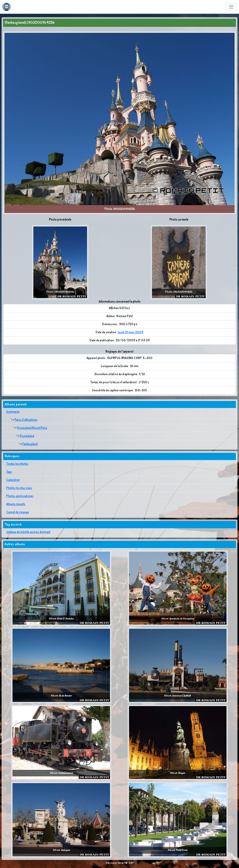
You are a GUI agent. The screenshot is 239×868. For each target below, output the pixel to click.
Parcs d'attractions (26, 420)
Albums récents (16, 504)
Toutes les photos (17, 464)
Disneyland (27, 436)
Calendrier (13, 480)
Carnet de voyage (18, 512)
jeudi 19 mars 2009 (131, 332)
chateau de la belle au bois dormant (28, 532)
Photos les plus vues (19, 488)
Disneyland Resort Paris (32, 428)
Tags (9, 472)
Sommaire (13, 412)
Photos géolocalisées (20, 496)
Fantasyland (30, 444)
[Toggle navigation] (231, 7)
